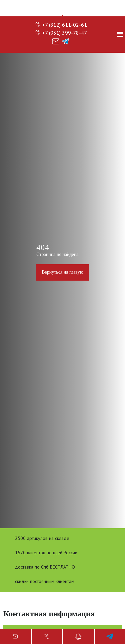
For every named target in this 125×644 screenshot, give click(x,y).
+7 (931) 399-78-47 (64, 33)
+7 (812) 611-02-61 (64, 25)
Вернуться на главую (62, 272)
